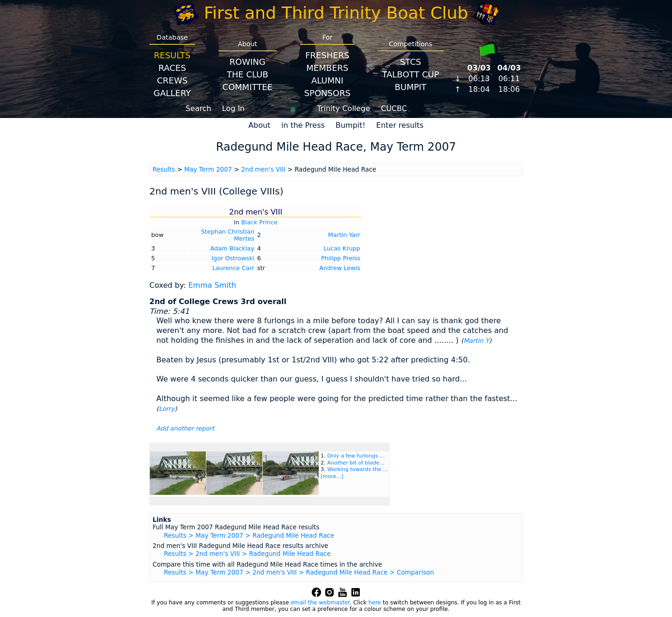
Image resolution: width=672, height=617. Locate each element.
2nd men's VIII (263, 170)
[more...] (332, 476)
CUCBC (394, 108)
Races (172, 68)
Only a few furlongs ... (356, 456)
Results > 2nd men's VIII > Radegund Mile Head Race (247, 554)
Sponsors (327, 93)
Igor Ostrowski (233, 258)
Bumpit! (350, 125)
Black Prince (259, 222)
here (374, 603)
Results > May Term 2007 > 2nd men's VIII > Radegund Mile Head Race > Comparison (299, 572)
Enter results (400, 125)
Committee (248, 87)
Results (172, 55)
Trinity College (344, 108)
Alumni (327, 80)
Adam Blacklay (232, 248)
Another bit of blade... (356, 463)
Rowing (248, 62)
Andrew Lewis (340, 268)
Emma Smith (212, 285)
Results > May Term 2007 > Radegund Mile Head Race (249, 536)
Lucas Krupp (342, 248)
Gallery (172, 93)
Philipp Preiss (341, 258)
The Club (248, 74)
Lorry (167, 409)
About (259, 125)
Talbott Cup (411, 74)
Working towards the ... (357, 469)
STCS (410, 62)
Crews (172, 80)
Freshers (327, 55)
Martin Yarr (344, 235)
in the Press (303, 125)
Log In (234, 108)
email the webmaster (320, 603)
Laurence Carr (233, 268)
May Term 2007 (208, 170)
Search (199, 108)
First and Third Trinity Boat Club (336, 13)
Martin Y (476, 341)
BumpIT (411, 87)
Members (327, 68)
